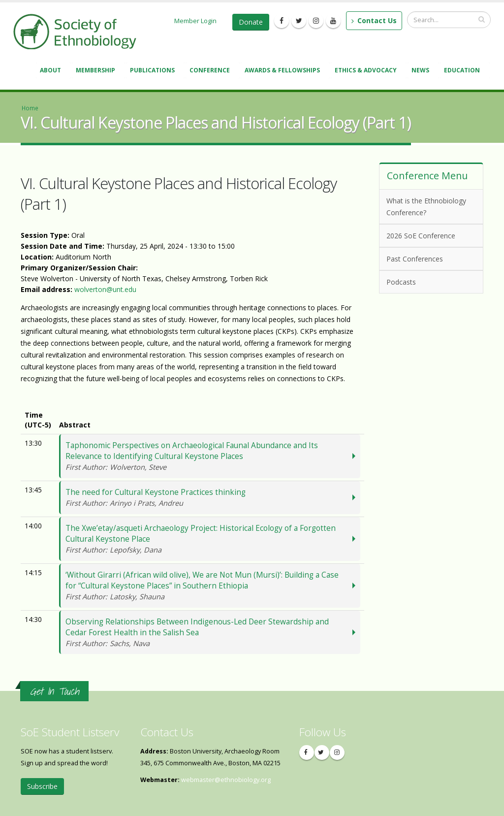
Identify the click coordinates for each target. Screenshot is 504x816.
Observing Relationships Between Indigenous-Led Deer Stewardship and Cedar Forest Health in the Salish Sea (208, 633)
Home (30, 108)
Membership (97, 71)
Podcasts (429, 281)
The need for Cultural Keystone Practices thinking (208, 498)
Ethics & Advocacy (367, 71)
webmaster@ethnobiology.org (226, 780)
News (422, 71)
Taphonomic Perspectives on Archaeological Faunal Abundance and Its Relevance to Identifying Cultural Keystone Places (208, 456)
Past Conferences (429, 258)
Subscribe (42, 786)
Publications (154, 71)
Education (463, 71)
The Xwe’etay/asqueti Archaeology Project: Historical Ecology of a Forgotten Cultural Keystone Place (208, 539)
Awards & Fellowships (284, 71)
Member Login (195, 21)
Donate (251, 22)
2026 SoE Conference (429, 235)
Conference (211, 71)
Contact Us (374, 20)
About (52, 71)
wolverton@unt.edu (105, 289)
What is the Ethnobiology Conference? (426, 207)
